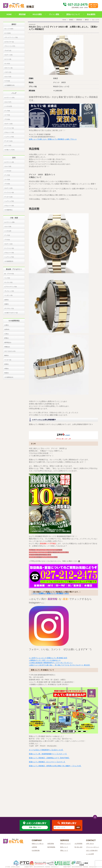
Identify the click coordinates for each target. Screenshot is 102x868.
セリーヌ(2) (8, 145)
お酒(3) (6, 325)
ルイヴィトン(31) (9, 98)
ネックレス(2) (8, 282)
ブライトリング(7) (10, 46)
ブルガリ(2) (8, 50)
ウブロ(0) (7, 81)
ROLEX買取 (37, 14)
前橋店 (71, 20)
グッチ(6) (7, 111)
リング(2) (7, 278)
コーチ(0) (7, 115)
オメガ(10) (7, 33)
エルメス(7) (8, 102)
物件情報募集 (51, 847)
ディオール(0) (8, 197)
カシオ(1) (7, 63)
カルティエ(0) (8, 124)
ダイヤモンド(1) (9, 308)
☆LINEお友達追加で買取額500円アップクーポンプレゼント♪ (51, 663)
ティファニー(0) (9, 128)
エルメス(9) (8, 226)
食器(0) (6, 373)
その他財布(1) (8, 210)
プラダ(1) (7, 240)
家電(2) (6, 338)
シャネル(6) (8, 231)
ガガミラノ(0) (8, 68)
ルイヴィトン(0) (9, 162)
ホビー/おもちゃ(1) (10, 351)
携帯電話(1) (8, 342)
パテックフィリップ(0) (11, 37)
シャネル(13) (8, 106)
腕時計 (87, 20)
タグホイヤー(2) (9, 42)
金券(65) (7, 329)
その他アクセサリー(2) (11, 313)
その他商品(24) (9, 377)
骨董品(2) (7, 347)
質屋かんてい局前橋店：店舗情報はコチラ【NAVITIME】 (49, 758)
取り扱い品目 (78, 847)
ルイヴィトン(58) (9, 222)
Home (64, 20)
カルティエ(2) (8, 244)
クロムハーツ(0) (9, 132)
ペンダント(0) (8, 295)
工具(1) (6, 334)
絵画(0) (6, 364)
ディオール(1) (8, 141)
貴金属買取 (91, 14)
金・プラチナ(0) (9, 274)
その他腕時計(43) (9, 85)
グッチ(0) (7, 175)
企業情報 (34, 847)
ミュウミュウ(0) (9, 137)
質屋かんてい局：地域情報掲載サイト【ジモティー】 (48, 754)
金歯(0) (6, 304)
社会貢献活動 (36, 850)
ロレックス (96, 20)
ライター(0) (8, 360)
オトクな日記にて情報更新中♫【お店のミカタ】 (46, 750)
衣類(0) (6, 369)
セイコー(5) (8, 59)
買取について (64, 850)
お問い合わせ (90, 844)
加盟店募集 (51, 844)
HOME (9, 14)
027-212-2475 (75, 4)
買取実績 (22, 14)
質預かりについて (73, 14)
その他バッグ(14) (9, 150)
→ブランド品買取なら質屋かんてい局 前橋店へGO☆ (50, 593)
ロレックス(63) (9, 29)
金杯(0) (6, 300)
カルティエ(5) (8, 55)
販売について (64, 847)
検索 (78, 827)
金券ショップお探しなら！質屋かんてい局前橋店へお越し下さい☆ (53, 139)
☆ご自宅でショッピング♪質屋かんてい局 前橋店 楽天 (48, 658)
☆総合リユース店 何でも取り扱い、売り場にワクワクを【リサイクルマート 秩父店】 (60, 665)
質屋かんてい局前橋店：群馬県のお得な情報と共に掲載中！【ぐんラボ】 (55, 766)
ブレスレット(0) (9, 291)
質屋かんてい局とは (38, 844)
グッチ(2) (7, 235)
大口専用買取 (78, 844)
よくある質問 (90, 854)
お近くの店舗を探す (92, 850)
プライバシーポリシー (93, 847)
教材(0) (6, 355)
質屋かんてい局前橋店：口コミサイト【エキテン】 (47, 762)
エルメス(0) (8, 166)
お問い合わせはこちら (93, 6)
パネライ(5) (8, 72)
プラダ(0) (7, 119)
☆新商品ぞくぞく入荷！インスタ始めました (45, 660)
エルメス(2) (8, 77)
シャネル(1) (8, 171)
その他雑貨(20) (9, 261)
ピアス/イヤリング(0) (11, 287)
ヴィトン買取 (54, 14)
